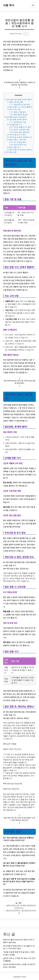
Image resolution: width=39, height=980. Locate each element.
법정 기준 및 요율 (15, 102)
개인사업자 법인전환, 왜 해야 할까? (18, 99)
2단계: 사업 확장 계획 (19, 130)
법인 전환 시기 (14, 147)
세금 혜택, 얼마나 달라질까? (15, 117)
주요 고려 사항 (14, 109)
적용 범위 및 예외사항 (19, 104)
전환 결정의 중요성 (18, 114)
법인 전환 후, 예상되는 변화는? (20, 150)
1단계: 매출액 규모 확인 (20, 127)
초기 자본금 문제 (18, 142)
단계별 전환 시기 (14, 125)
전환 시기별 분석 (18, 112)
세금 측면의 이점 (18, 122)
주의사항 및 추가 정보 (16, 135)
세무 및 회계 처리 (18, 145)
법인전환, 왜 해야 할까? (17, 119)
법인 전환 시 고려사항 (16, 140)
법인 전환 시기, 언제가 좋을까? (20, 107)
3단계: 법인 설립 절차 (19, 132)
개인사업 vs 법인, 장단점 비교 (19, 137)
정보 (20, 903)
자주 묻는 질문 (10, 152)
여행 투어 (9, 5)
